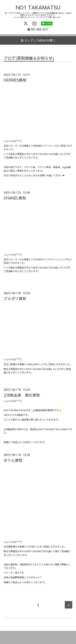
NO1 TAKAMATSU (38, 7)
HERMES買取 (15, 80)
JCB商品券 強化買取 (22, 395)
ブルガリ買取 (15, 298)
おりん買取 (13, 460)
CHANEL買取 (15, 198)
